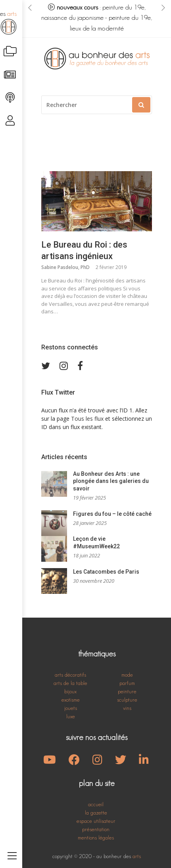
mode (127, 675)
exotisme (71, 700)
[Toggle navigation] (12, 847)
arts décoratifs (70, 675)
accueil (96, 804)
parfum (127, 683)
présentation (96, 829)
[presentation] (30, 8)
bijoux (70, 691)
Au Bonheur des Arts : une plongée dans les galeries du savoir (111, 481)
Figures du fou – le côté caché (112, 514)
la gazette (96, 813)
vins (127, 708)
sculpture (127, 700)
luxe (71, 716)
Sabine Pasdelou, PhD (65, 267)
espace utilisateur (96, 821)
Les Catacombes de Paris (106, 572)
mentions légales (96, 837)
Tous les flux (87, 419)
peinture (127, 691)
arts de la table (70, 683)
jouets (71, 708)
